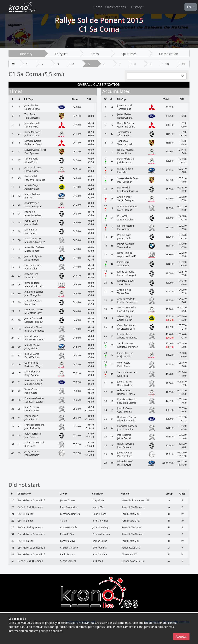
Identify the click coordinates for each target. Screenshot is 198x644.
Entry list (61, 54)
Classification (169, 54)
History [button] (136, 7)
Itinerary (26, 54)
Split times (129, 54)
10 (167, 64)
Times (94, 54)
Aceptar (181, 636)
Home (98, 7)
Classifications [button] (115, 7)
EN (189, 7)
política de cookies (51, 631)
